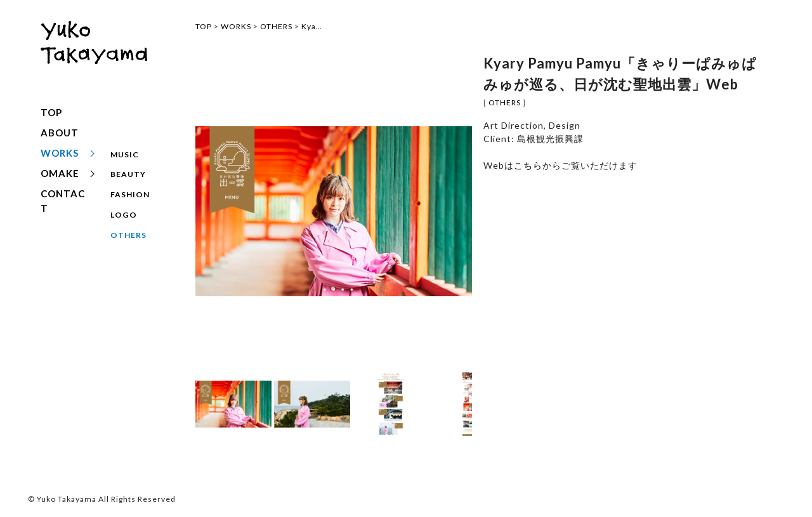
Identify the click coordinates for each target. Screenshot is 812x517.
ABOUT (60, 133)
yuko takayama (94, 55)
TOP (51, 112)
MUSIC (125, 154)
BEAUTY (128, 170)
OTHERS (128, 215)
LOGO (123, 200)
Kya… (312, 26)
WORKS (60, 153)
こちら (528, 165)
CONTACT (63, 201)
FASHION (130, 185)
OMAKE (60, 173)
